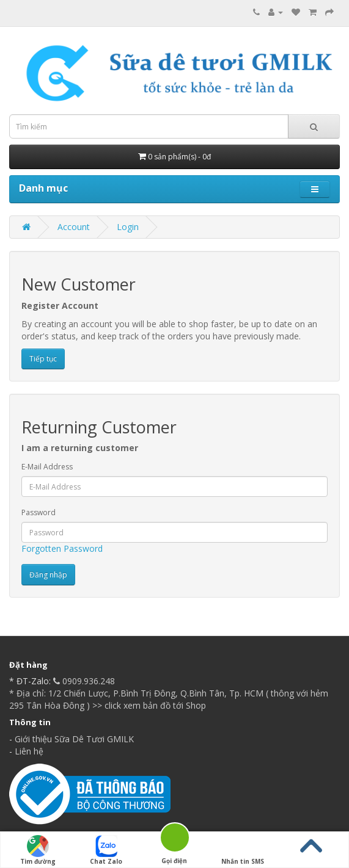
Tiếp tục (43, 359)
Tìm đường (38, 850)
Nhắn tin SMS (243, 850)
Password (39, 512)
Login (128, 227)
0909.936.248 (83, 681)
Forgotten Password (62, 548)
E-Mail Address (47, 467)
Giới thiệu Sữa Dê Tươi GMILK (74, 739)
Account (74, 227)
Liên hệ (29, 751)
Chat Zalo (106, 850)
